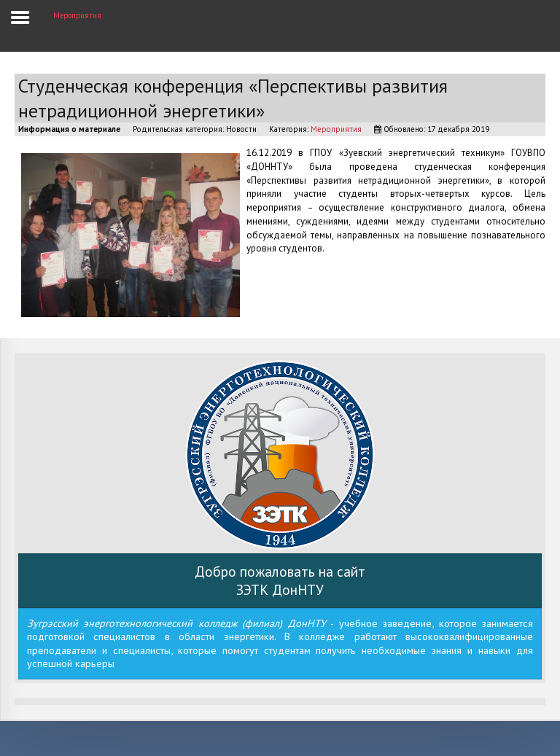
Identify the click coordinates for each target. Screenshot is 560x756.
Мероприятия (336, 129)
